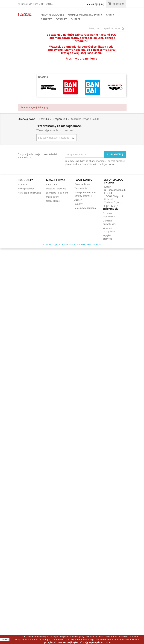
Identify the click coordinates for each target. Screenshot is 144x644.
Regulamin (52, 184)
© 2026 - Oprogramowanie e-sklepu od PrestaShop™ (72, 244)
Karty (110, 15)
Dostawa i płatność (56, 189)
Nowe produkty (26, 189)
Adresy (78, 200)
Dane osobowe (82, 184)
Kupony (78, 204)
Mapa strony (53, 197)
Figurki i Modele (52, 15)
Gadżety (46, 19)
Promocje (23, 184)
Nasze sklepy (53, 201)
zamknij (5, 640)
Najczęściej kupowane (29, 193)
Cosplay (61, 19)
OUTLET (75, 19)
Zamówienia (81, 188)
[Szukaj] (107, 28)
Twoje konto (83, 180)
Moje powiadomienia (85, 208)
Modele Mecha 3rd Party (85, 15)
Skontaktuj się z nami (57, 193)
